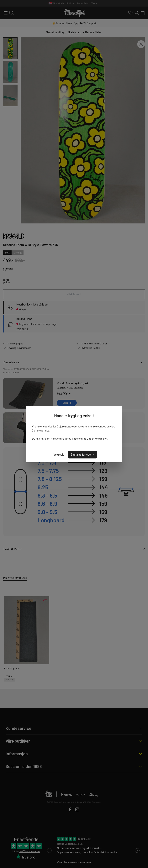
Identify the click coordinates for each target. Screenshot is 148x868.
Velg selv (59, 455)
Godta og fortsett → (83, 455)
